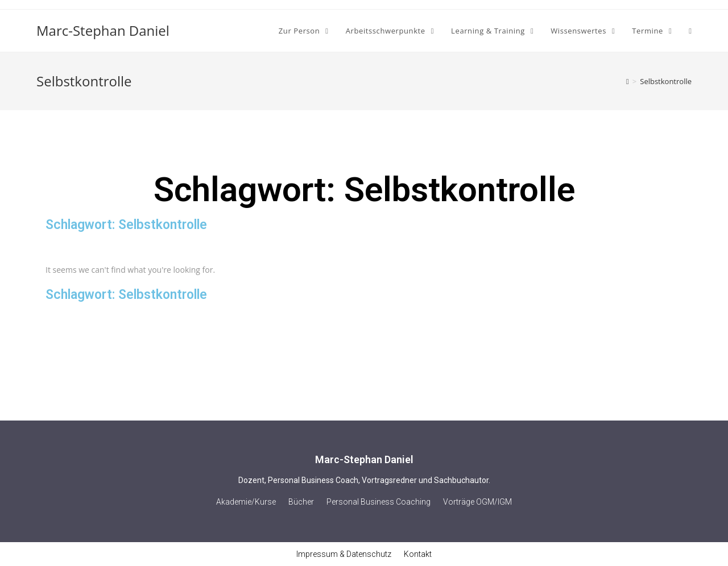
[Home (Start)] (628, 81)
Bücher (301, 502)
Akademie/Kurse (246, 502)
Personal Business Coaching (379, 502)
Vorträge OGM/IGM (477, 502)
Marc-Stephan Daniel (103, 30)
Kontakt (418, 554)
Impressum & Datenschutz (344, 554)
